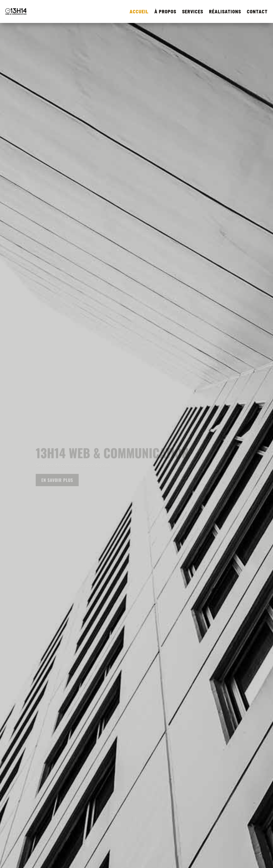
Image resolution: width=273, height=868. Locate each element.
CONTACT (257, 11)
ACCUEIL (139, 11)
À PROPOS (165, 11)
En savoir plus (57, 482)
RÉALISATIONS (225, 11)
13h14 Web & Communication (112, 454)
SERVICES (193, 11)
